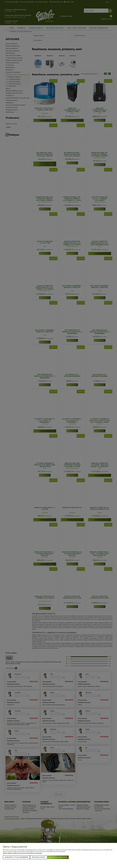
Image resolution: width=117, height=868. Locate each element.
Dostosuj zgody (39, 857)
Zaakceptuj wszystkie (58, 857)
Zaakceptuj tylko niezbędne (16, 857)
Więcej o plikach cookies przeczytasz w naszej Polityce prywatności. (23, 853)
